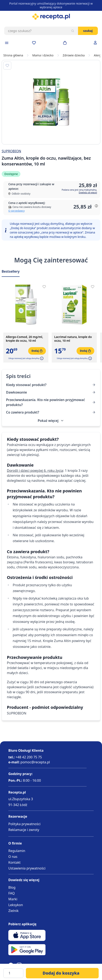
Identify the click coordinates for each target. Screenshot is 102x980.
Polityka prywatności (24, 824)
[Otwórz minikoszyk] (65, 43)
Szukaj (88, 31)
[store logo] (51, 17)
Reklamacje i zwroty (24, 830)
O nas (13, 857)
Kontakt (14, 862)
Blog (12, 887)
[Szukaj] (73, 31)
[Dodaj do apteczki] (7, 66)
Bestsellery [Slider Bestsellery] (11, 271)
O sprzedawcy (16, 211)
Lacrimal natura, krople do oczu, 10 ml (73, 339)
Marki (13, 899)
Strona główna (13, 55)
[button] (41, 358)
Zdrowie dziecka (74, 55)
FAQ (11, 893)
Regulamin (17, 851)
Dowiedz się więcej (88, 193)
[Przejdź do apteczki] (34, 43)
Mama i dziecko (43, 55)
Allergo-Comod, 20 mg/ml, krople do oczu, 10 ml (24, 339)
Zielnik (13, 911)
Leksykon (16, 905)
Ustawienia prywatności (27, 868)
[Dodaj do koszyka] (62, 973)
